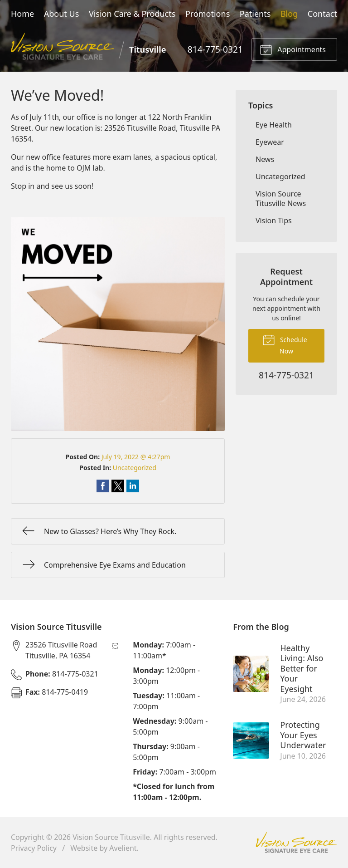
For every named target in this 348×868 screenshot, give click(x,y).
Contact (322, 14)
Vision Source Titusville (111, 837)
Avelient (123, 848)
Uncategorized (135, 468)
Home (22, 14)
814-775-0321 (215, 49)
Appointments (293, 49)
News (265, 159)
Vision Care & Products (132, 14)
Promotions (208, 14)
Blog (289, 14)
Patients (255, 14)
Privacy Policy (34, 848)
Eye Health (274, 125)
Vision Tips (274, 221)
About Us (62, 14)
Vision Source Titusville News (281, 199)
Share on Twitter (118, 486)
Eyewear (270, 142)
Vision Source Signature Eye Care (296, 842)
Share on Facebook (103, 486)
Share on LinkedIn (133, 486)
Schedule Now (285, 344)
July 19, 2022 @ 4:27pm (136, 457)
